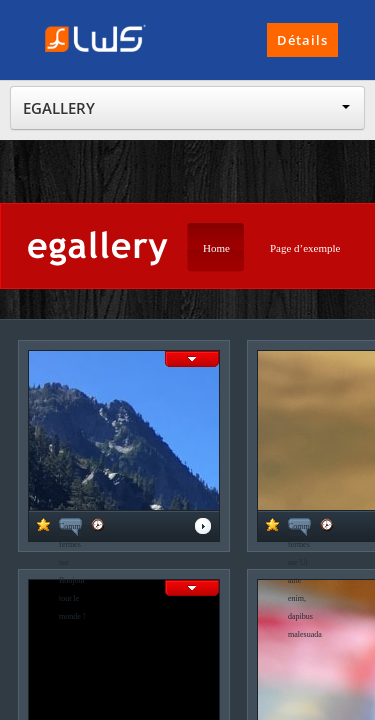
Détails (302, 40)
